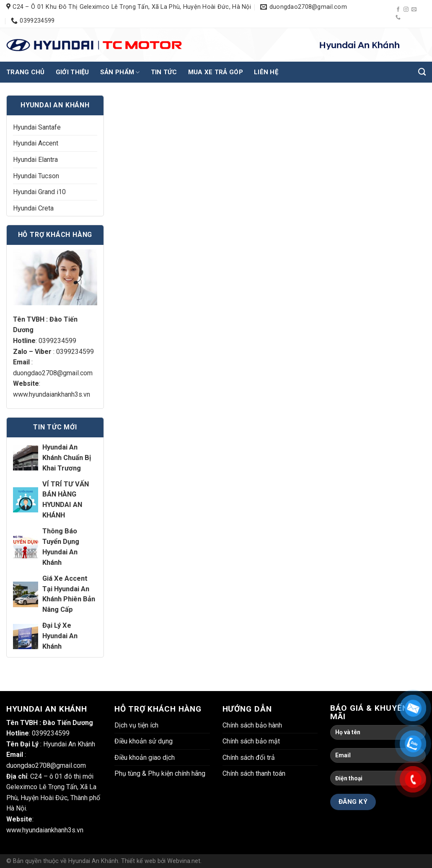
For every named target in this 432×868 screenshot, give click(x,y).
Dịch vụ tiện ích (136, 725)
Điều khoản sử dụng (144, 741)
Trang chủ (26, 72)
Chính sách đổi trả (249, 758)
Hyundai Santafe (37, 127)
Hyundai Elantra (35, 160)
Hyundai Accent (36, 143)
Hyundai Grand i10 (39, 192)
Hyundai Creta (33, 208)
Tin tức (164, 72)
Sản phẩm (120, 72)
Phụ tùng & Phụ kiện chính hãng (160, 773)
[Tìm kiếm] (422, 72)
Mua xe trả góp (216, 72)
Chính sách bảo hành (252, 725)
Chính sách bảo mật (251, 741)
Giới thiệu (72, 72)
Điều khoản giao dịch (145, 758)
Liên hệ (266, 72)
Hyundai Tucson (36, 176)
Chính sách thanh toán (254, 773)
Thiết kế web (138, 861)
